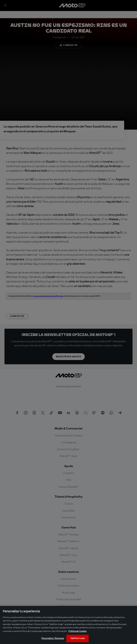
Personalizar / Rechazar (53, 638)
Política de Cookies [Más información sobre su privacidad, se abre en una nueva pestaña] (77, 631)
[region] (68, 625)
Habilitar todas (78, 638)
